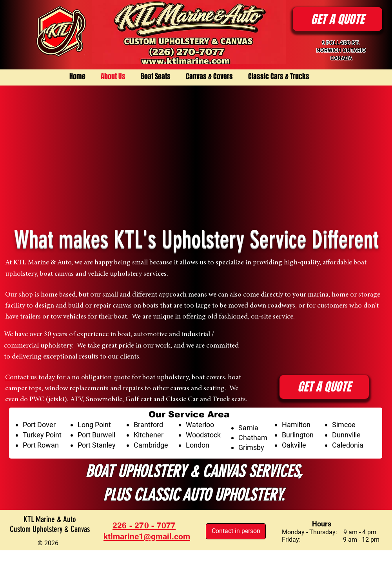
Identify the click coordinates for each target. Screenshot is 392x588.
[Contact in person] (236, 531)
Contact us (21, 378)
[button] (338, 19)
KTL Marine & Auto (50, 519)
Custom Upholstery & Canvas (50, 529)
